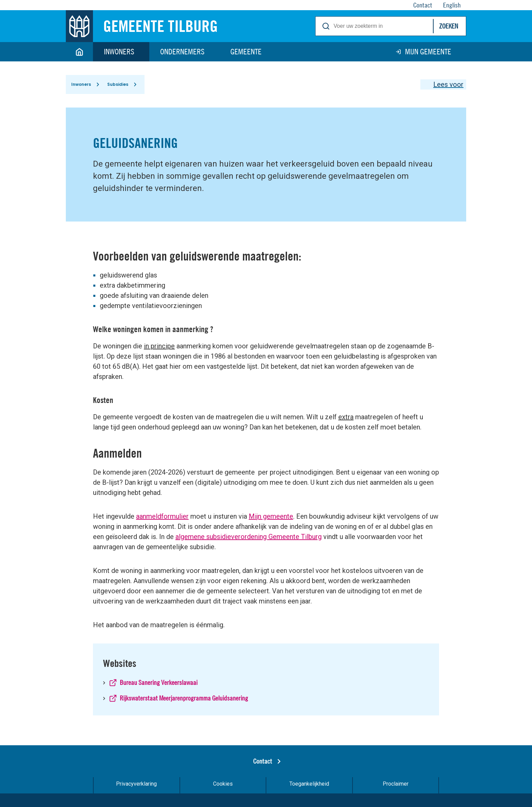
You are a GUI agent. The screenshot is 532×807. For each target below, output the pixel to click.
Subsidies (118, 84)
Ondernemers (182, 52)
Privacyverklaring (136, 784)
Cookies (223, 784)
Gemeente (246, 52)
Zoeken (449, 26)
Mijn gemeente (428, 52)
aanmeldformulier (162, 516)
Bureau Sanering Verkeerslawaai (159, 682)
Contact (263, 761)
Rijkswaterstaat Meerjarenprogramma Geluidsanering (184, 698)
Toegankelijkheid (309, 784)
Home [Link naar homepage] (79, 52)
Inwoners (119, 52)
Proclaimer (396, 784)
